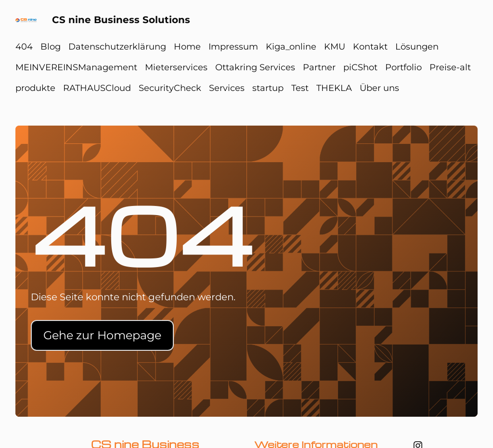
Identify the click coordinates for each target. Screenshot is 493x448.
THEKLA (334, 88)
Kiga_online (291, 47)
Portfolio (403, 67)
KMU (335, 47)
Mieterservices (176, 67)
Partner (319, 67)
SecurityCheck (170, 88)
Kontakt (370, 47)
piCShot (360, 67)
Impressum (233, 47)
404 (24, 47)
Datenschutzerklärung (117, 47)
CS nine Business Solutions (121, 20)
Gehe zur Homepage (102, 335)
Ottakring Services (255, 67)
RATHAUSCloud (97, 88)
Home (187, 47)
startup (268, 88)
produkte (35, 88)
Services (227, 88)
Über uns (379, 88)
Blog (51, 47)
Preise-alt (450, 67)
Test (300, 88)
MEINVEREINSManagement (76, 67)
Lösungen (417, 47)
